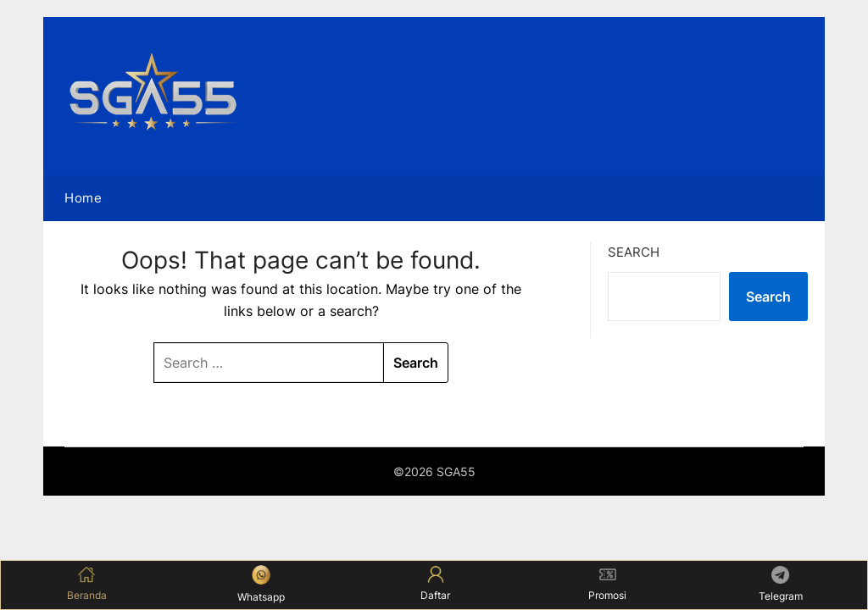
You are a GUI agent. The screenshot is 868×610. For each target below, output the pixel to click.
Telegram (781, 584)
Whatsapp (261, 584)
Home (83, 198)
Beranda (87, 584)
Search (634, 252)
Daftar (435, 584)
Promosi (607, 584)
